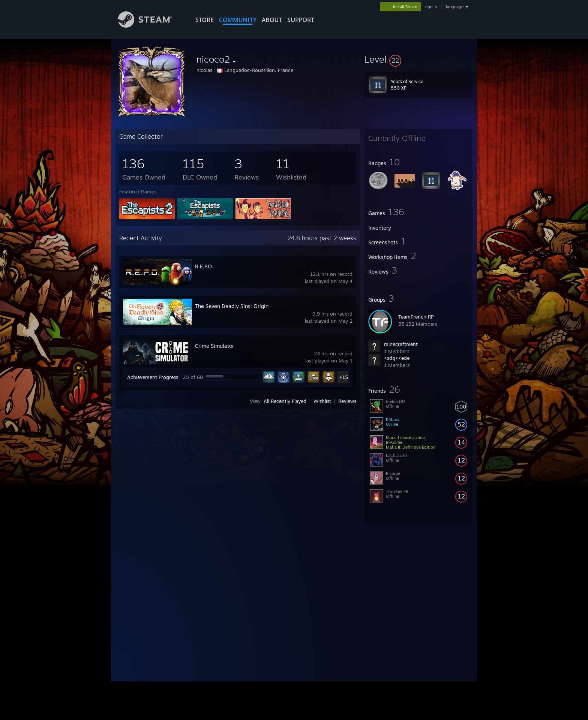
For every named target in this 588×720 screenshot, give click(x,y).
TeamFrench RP (416, 317)
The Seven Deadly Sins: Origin (232, 306)
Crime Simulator (214, 346)
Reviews (347, 401)
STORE (205, 20)
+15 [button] (344, 377)
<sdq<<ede (397, 358)
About (272, 20)
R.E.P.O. (204, 266)
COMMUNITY (238, 20)
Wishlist (322, 401)
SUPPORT (301, 20)
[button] (418, 59)
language (455, 7)
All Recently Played (285, 401)
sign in (431, 7)
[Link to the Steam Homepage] (151, 26)
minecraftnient (401, 344)
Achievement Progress (153, 377)
